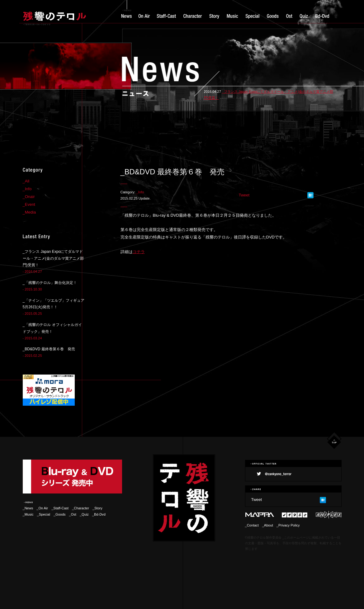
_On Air (42, 508)
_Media (29, 212)
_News (28, 508)
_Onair (29, 197)
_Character (82, 508)
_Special (44, 514)
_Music (28, 514)
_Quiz (84, 514)
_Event (29, 204)
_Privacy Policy (288, 525)
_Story (97, 508)
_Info (140, 192)
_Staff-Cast (60, 508)
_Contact (252, 525)
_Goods (60, 514)
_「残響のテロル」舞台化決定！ (50, 283)
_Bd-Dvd (99, 514)
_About (268, 525)
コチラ (139, 252)
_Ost (73, 514)
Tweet (244, 195)
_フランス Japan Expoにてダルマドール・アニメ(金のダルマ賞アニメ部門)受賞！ (53, 258)
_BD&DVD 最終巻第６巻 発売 (49, 349)
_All (26, 181)
